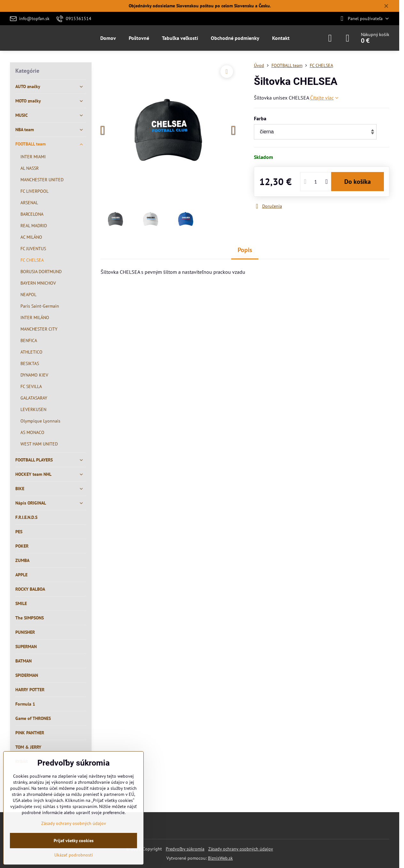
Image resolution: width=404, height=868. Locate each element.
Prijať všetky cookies (74, 841)
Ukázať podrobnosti (74, 855)
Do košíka (358, 182)
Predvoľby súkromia (185, 849)
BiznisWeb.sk (220, 858)
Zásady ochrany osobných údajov (241, 849)
